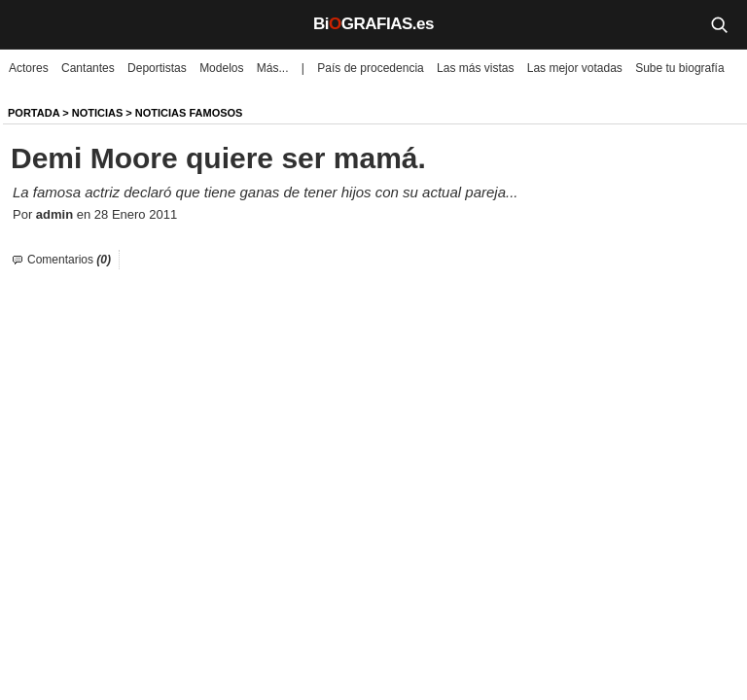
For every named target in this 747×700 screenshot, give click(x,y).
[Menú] (29, 24)
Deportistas (157, 68)
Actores (29, 68)
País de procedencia (370, 68)
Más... (273, 68)
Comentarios (69, 260)
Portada (34, 113)
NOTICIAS (98, 113)
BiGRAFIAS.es (373, 24)
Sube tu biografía (679, 68)
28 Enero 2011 (136, 214)
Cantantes (88, 68)
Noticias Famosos (189, 113)
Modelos (221, 68)
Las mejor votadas (575, 68)
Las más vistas (475, 68)
